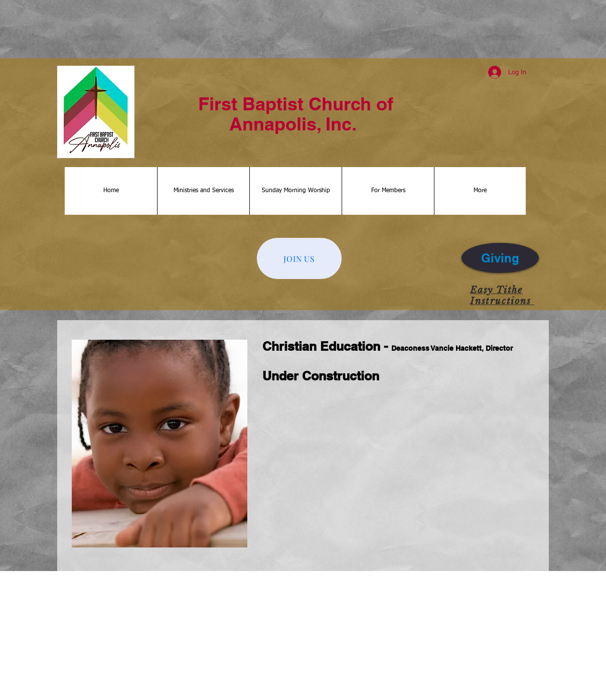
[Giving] (500, 258)
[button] (203, 191)
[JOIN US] (299, 258)
